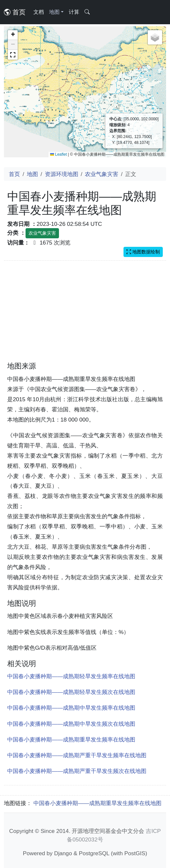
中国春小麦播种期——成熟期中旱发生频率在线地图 (71, 708)
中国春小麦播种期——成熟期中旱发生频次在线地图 (71, 724)
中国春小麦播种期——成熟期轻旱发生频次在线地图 (71, 692)
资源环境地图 (62, 174)
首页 (15, 12)
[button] (13, 35)
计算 (74, 12)
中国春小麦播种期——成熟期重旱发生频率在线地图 (71, 740)
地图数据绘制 (143, 252)
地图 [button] (54, 12)
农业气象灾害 (102, 174)
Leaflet (58, 154)
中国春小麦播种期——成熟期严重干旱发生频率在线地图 (77, 755)
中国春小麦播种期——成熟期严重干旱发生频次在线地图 (77, 771)
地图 (32, 174)
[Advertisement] (85, 315)
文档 (39, 12)
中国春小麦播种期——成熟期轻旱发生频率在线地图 (71, 676)
